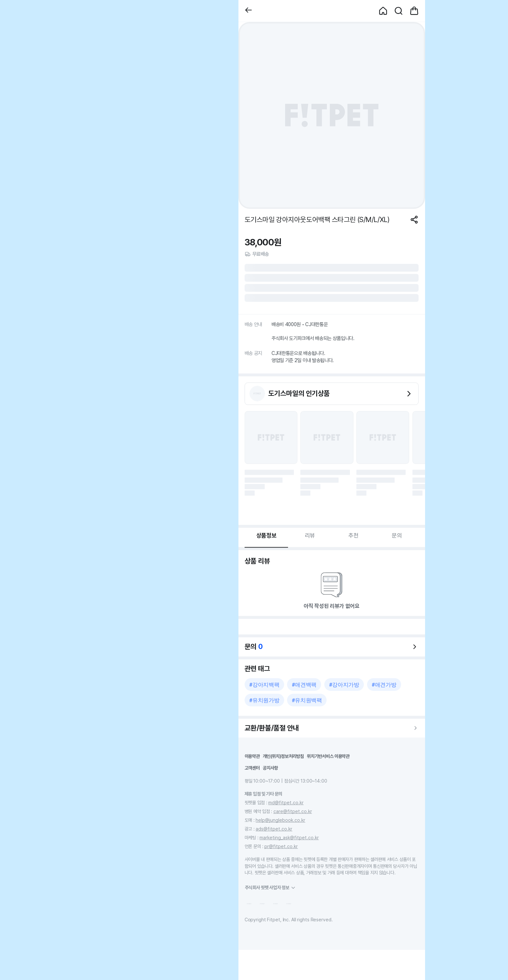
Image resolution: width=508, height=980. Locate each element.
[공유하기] (414, 220)
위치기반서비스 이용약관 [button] (328, 756)
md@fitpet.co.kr (286, 803)
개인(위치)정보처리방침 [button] (283, 756)
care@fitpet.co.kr (293, 811)
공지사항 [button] (270, 768)
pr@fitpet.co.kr (281, 846)
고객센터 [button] (252, 768)
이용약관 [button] (252, 756)
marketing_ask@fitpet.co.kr (289, 838)
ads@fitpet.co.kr (274, 829)
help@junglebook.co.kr (280, 820)
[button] (248, 11)
